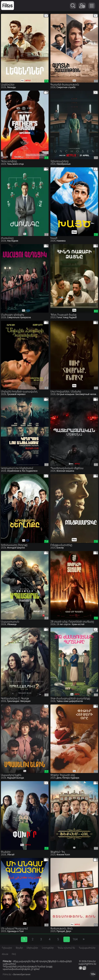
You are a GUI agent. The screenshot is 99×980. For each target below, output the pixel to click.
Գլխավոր (7, 948)
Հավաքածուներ (87, 948)
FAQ (14, 954)
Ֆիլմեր (19, 948)
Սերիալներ (32, 948)
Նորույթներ (48, 948)
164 (75, 939)
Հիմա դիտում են (66, 948)
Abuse (5, 954)
